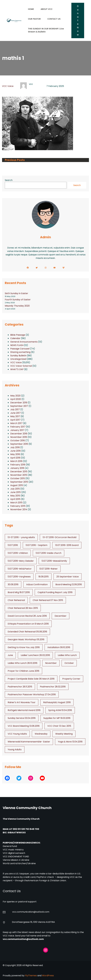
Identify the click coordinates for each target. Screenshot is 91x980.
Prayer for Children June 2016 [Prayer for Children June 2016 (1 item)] (23, 671)
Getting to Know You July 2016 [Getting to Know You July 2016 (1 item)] (24, 647)
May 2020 (15, 396)
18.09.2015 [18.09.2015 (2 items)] (44, 577)
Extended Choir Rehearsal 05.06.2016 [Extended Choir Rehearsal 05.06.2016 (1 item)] (27, 632)
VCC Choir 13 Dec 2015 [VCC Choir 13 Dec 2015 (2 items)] (59, 726)
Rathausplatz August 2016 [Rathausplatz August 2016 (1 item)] (57, 702)
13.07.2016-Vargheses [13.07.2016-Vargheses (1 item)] (19, 577)
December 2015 (19, 472)
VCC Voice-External (21, 366)
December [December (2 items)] (61, 616)
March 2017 (16, 423)
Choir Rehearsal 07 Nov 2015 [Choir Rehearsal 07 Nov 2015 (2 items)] (48, 600)
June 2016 (16, 451)
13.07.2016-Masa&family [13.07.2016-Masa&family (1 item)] (54, 561)
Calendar (15, 338)
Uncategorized (18, 359)
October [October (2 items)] (69, 663)
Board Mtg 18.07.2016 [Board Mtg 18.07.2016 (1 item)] (19, 592)
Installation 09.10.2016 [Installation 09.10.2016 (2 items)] (59, 647)
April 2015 (15, 499)
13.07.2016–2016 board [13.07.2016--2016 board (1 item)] (67, 545)
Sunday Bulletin (18, 356)
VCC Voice (8, 86)
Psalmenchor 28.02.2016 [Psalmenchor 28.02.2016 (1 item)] (53, 687)
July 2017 (15, 409)
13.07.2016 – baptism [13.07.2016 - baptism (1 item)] (37, 545)
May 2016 (15, 454)
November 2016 (19, 437)
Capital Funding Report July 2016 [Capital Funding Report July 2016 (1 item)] (55, 592)
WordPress (48, 976)
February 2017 (18, 427)
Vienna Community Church (27, 808)
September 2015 (19, 482)
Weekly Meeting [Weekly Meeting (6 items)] (64, 734)
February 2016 (18, 465)
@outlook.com (41, 912)
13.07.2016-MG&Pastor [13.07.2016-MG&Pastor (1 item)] (20, 569)
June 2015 (16, 492)
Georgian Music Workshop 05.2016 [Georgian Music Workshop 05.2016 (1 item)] (26, 639)
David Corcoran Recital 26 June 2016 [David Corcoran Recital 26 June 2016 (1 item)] (27, 616)
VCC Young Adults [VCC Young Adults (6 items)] (17, 734)
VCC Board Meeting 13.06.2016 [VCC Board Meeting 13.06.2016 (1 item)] (24, 726)
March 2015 (16, 503)
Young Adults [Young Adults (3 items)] (15, 750)
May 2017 (15, 416)
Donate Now (78, 20)
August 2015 (17, 485)
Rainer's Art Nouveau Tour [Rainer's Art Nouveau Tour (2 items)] (22, 702)
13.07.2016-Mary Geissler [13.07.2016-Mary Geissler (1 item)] (21, 561)
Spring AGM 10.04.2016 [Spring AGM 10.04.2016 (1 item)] (60, 710)
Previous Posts (15, 160)
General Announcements (24, 342)
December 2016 (19, 434)
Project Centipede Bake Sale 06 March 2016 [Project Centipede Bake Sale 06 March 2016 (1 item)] (31, 679)
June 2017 (16, 413)
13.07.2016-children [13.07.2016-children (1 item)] (18, 553)
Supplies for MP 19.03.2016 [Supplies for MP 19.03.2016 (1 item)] (57, 718)
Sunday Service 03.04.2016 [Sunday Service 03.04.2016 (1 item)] (22, 718)
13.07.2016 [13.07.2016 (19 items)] (13, 545)
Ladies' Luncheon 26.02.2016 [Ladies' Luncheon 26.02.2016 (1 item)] (35, 655)
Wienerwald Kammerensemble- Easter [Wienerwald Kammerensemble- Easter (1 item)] (29, 742)
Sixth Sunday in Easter (16, 293)
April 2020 (16, 399)
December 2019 (19, 403)
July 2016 (15, 447)
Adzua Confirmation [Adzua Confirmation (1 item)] (37, 584)
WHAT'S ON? (17, 369)
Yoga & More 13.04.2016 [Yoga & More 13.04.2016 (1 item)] (70, 742)
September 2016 (19, 444)
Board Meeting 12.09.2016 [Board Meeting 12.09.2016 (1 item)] (69, 584)
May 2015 (15, 496)
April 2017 (15, 420)
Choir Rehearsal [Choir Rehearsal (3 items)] (16, 600)
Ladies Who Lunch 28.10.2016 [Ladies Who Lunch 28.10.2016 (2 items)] (23, 663)
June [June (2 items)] (10, 655)
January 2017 (17, 430)
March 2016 (16, 461)
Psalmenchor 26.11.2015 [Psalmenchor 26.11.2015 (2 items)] (20, 687)
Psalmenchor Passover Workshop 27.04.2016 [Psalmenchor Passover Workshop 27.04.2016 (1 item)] (32, 694)
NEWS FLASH (17, 345)
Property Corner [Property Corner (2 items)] (71, 679)
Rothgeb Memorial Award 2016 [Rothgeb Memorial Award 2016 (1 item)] (24, 710)
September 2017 (19, 406)
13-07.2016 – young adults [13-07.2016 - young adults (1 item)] (21, 537)
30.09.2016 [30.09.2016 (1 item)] (13, 584)
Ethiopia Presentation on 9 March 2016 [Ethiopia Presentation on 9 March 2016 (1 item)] (28, 624)
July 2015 (15, 489)
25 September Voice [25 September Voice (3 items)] (68, 577)
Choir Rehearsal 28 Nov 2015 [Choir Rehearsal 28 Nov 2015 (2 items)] (23, 608)
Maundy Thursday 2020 (17, 306)
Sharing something (20, 352)
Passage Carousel (20, 349)
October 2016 (18, 440)
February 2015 (18, 506)
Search (9, 180)
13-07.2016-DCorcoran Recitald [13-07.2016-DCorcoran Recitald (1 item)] (60, 537)
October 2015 (18, 478)
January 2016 (17, 468)
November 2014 (19, 509)
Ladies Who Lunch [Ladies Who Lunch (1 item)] (67, 655)
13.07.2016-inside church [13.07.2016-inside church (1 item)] (49, 553)
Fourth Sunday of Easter (18, 300)
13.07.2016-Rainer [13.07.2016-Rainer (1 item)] (49, 569)
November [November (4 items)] (51, 663)
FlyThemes (31, 976)
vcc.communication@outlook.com (23, 939)
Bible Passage (18, 335)
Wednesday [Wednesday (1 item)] (41, 734)
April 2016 (15, 458)
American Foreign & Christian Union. (47, 881)
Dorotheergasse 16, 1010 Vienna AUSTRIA (33, 922)
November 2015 (19, 475)
